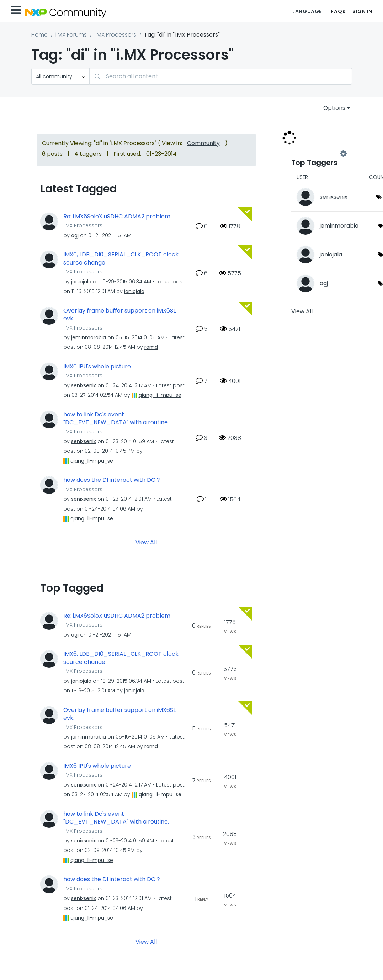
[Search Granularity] (60, 76)
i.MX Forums (71, 35)
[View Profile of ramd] (151, 347)
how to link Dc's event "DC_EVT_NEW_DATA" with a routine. (116, 419)
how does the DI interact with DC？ (112, 480)
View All (146, 542)
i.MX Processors (115, 35)
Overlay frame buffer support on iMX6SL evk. (119, 315)
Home (39, 35)
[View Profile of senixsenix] (84, 385)
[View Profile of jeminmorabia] (89, 337)
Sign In (362, 11)
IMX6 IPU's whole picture (97, 367)
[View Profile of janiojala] (81, 282)
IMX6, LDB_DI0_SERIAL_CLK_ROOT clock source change (121, 259)
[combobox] (221, 76)
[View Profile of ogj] (75, 235)
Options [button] (334, 108)
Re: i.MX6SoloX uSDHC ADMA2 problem (117, 217)
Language (307, 11)
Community (203, 143)
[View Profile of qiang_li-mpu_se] (160, 395)
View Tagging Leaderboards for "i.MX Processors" (317, 154)
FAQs (338, 11)
